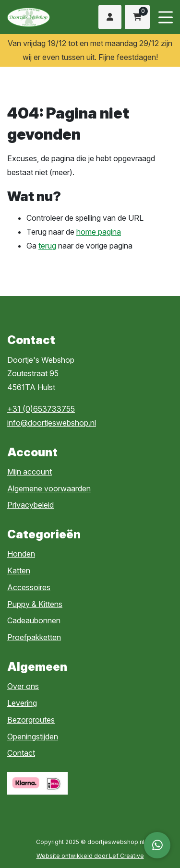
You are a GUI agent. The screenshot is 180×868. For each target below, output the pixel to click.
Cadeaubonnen (34, 620)
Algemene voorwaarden (49, 488)
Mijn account (30, 472)
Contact (21, 753)
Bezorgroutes (31, 720)
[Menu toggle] (166, 17)
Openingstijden (33, 737)
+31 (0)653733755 (41, 409)
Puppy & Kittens (35, 604)
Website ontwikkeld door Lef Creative (90, 856)
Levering (22, 703)
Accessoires (29, 587)
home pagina (99, 232)
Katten (19, 571)
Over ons (23, 686)
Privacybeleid (30, 505)
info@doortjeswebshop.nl (52, 423)
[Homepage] (38, 16)
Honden (21, 554)
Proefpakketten (34, 637)
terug (47, 246)
